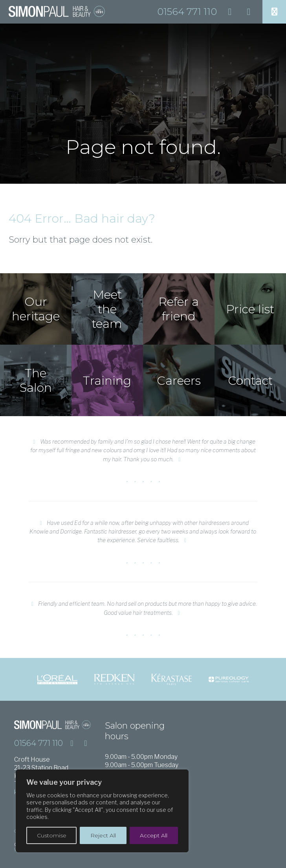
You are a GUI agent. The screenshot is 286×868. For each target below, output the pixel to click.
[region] (102, 811)
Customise (52, 835)
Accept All (154, 835)
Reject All (103, 835)
